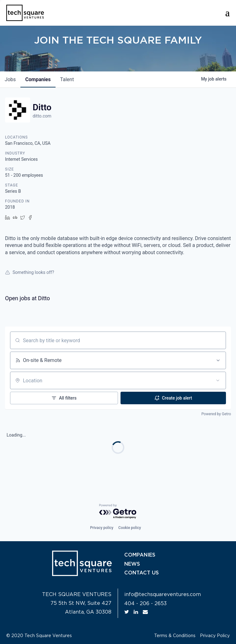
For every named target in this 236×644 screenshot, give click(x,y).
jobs (11, 79)
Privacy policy (102, 528)
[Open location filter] (218, 380)
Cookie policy (130, 528)
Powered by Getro (216, 414)
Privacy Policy (215, 636)
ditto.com (42, 116)
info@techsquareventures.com (163, 594)
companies (39, 79)
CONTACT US (142, 573)
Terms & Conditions (175, 636)
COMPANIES (140, 555)
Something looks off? (29, 272)
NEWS (132, 564)
